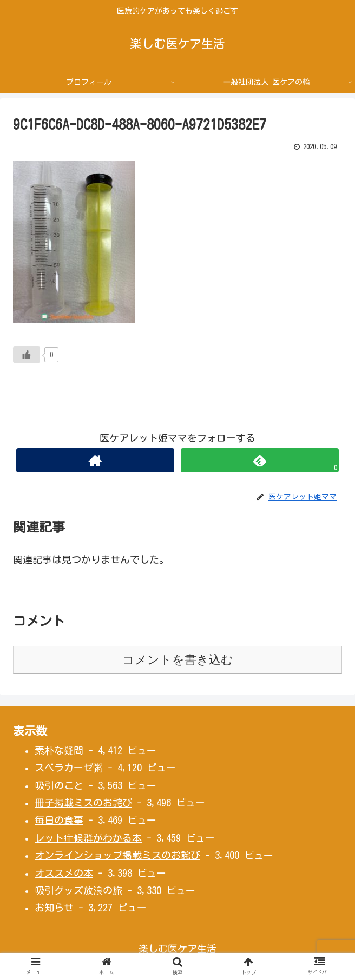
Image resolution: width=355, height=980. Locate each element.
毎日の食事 (59, 820)
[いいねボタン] (27, 355)
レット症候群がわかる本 (88, 838)
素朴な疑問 (59, 750)
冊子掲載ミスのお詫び (83, 803)
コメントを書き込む (178, 660)
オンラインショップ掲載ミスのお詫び (117, 855)
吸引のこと (59, 785)
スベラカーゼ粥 (69, 768)
